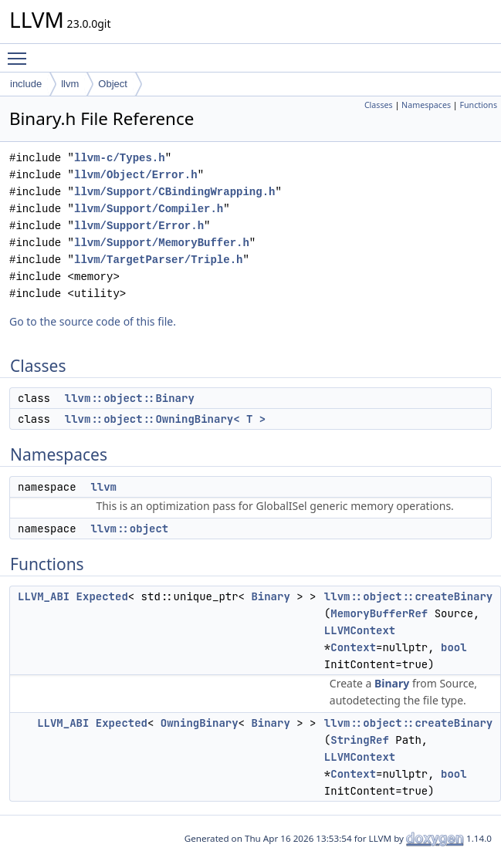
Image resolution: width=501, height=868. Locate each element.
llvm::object (129, 529)
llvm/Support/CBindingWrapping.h (174, 192)
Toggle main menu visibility (21, 52)
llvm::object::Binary (130, 398)
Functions (478, 105)
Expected (102, 596)
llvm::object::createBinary (408, 596)
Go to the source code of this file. (93, 321)
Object (113, 84)
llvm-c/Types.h (120, 158)
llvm (70, 84)
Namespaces (426, 105)
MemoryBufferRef (379, 613)
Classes (379, 105)
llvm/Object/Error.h (136, 175)
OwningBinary (200, 723)
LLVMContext (360, 630)
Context (353, 647)
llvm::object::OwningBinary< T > (165, 419)
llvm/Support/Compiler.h (149, 209)
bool (454, 647)
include (26, 84)
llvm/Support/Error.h (139, 226)
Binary (270, 596)
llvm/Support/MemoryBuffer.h (162, 243)
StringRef (360, 740)
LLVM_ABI (44, 596)
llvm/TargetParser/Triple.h (158, 260)
